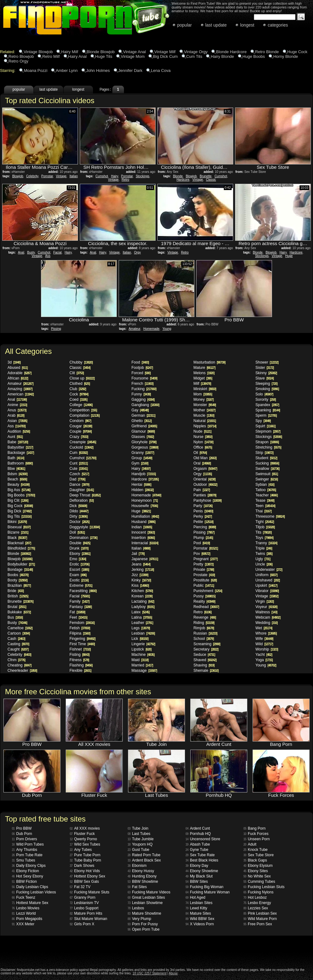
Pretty (203, 564)
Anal (21, 252)
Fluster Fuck (82, 834)
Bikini (17, 522)
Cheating (19, 665)
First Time (82, 644)
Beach (17, 479)
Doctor (79, 522)
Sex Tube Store (259, 855)
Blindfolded (21, 548)
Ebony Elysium (258, 866)
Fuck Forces (256, 834)
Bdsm (17, 474)
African (18, 378)
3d (14, 362)
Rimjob (204, 628)
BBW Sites (197, 882)
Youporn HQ (140, 844)
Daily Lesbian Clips (30, 887)
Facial (57, 252)
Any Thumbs (25, 850)
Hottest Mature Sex (30, 903)
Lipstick (141, 649)
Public (204, 585)
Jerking (143, 570)
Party (203, 506)
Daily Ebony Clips (29, 866)
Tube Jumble (141, 839)
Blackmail (19, 543)
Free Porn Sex (258, 924)
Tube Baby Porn (85, 860)
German (143, 415)
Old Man (205, 458)
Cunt (79, 463)
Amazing (20, 389)
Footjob (142, 368)
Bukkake (19, 612)
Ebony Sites (256, 871)
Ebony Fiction (26, 871)
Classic (211, 180)
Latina (142, 617)
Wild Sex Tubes (85, 844)
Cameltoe (20, 628)
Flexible (80, 671)
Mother (204, 410)
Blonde (178, 176)
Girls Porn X (82, 924)
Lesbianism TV (84, 903)
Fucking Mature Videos (149, 892)
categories (278, 25)
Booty (17, 580)
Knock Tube (256, 850)
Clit (77, 373)
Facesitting (83, 591)
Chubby (81, 362)
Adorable (19, 373)
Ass (48, 256)
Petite (203, 522)
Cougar (81, 426)
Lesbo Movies (26, 908)
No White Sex (257, 876)
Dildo (79, 511)
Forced (141, 373)
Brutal (17, 607)
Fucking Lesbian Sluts (264, 887)
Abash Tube (198, 844)
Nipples (205, 426)
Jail (138, 554)
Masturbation (209, 362)
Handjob (144, 474)
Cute (79, 469)
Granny (143, 453)
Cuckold (81, 447)
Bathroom (20, 463)
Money (203, 400)
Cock (79, 394)
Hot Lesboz (255, 897)
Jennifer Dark (130, 70)
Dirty (78, 516)
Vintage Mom (133, 56)
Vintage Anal (134, 52)
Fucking (144, 389)
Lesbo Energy (257, 903)
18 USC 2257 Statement (149, 973)
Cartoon (19, 633)
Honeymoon (145, 500)
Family (79, 601)
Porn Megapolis (27, 919)
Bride (15, 591)
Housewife (145, 506)
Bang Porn (255, 828)
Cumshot (102, 176)
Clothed (80, 384)
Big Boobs (21, 495)
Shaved (205, 660)
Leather (142, 623)
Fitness (79, 660)
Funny (141, 394)
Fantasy (81, 607)
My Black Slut (199, 876)
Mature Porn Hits (86, 913)
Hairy (115, 176)
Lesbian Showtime (145, 903)
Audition (19, 431)
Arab (16, 415)
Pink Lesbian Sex (260, 913)
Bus (15, 617)
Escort (79, 570)
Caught (18, 649)
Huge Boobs (254, 56)
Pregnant (205, 559)
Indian (142, 527)
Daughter (82, 490)
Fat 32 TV (80, 887)
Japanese (145, 559)
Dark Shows (82, 866)
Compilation (85, 415)
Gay (140, 410)
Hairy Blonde (222, 56)
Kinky (141, 580)
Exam (78, 575)
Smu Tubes (24, 860)
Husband (143, 522)
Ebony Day (197, 866)
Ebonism (137, 866)
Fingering (82, 639)
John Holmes (98, 70)
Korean (142, 596)
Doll (77, 532)
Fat (77, 612)
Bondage (20, 570)
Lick (140, 639)
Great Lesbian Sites (146, 897)
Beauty (18, 485)
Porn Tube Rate (27, 855)
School (204, 639)
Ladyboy (143, 607)
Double (80, 543)
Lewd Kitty (196, 908)
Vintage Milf (165, 52)
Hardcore (183, 180)
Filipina (80, 633)
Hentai (141, 485)
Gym (140, 463)
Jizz (140, 575)
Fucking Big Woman (205, 887)
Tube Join (138, 828)
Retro (125, 180)
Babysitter (20, 447)
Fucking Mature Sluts (90, 892)
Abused (18, 368)
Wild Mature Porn (260, 919)
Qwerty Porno (83, 839)
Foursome (144, 378)
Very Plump (139, 919)
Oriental (204, 479)
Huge (289, 256)
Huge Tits (104, 56)
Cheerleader (22, 671)
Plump (203, 538)
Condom (80, 421)
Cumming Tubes (259, 882)
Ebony (80, 554)
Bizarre (18, 532)
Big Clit (18, 500)
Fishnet (80, 649)
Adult (250, 844)
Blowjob (18, 176)
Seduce (204, 655)
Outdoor (205, 485)
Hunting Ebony (142, 876)
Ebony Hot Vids (85, 871)
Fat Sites (137, 887)
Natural (205, 421)
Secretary (206, 649)
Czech (79, 474)
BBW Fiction (24, 882)
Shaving (204, 665)
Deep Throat (85, 495)
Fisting (79, 655)
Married (142, 665)
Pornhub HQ (198, 834)
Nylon (203, 442)
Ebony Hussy (141, 871)
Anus (17, 410)
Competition (83, 410)
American (21, 394)
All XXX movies (85, 828)
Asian (17, 421)
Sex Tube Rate (200, 855)
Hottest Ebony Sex (88, 876)
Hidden (143, 490)
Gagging (143, 400)
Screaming (207, 644)
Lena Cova (161, 70)
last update (216, 25)
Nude (202, 431)
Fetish (80, 628)
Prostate (204, 575)
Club (78, 389)
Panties (205, 495)
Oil (200, 453)
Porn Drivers (25, 839)
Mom (203, 394)
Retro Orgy (18, 61)
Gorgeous (145, 447)
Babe (18, 442)
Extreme (81, 585)
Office (203, 447)
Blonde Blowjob (101, 52)
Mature (204, 368)
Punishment (208, 591)
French (142, 384)
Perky (203, 516)
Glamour (143, 431)
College (81, 405)
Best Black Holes (202, 860)
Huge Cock (297, 52)
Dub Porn (22, 834)
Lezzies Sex (256, 908)
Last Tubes (139, 834)
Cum (79, 453)
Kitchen (142, 591)
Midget (203, 378)
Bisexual (19, 527)
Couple (81, 431)
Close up (82, 378)
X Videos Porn (200, 924)
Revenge (205, 617)
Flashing (81, 665)
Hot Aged (196, 897)
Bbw (16, 469)
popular (185, 25)
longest (247, 25)
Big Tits (20, 516)
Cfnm (16, 660)
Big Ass (19, 490)
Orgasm (205, 469)
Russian (205, 633)
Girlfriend (144, 426)
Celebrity (32, 176)
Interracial (145, 543)
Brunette (206, 176)
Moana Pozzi (36, 70)
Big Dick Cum (165, 56)
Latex (140, 612)
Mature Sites (198, 913)
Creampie (83, 442)
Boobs (18, 575)
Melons (204, 373)
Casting (18, 644)
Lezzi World (24, 913)
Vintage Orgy (196, 52)
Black (17, 538)
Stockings (143, 176)
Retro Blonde (267, 52)
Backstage (21, 453)
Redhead (206, 607)
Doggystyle (85, 527)
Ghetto (141, 421)
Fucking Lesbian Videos (34, 892)
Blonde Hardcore (231, 52)
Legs (141, 628)
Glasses (143, 437)
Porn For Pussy (143, 924)
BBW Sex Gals (84, 882)
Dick (78, 506)
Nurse (203, 437)
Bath (16, 458)
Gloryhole (144, 442)
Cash (16, 639)
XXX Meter (23, 924)
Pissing (56, 329)
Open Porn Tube (144, 929)
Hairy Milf (69, 52)
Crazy (79, 437)
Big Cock (20, 506)
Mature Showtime (145, 913)
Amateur (134, 329)
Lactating (143, 601)
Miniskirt (205, 389)
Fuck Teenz (24, 897)
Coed (78, 400)
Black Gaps (255, 860)
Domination (83, 538)
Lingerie (143, 644)
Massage (144, 671)
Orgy (137, 252)
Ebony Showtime (202, 871)
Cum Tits (194, 56)
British (18, 596)
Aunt (15, 437)
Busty (31, 252)
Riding (204, 623)
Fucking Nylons (259, 892)
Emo (78, 559)
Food (140, 362)
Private (204, 570)
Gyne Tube (197, 850)
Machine (143, 655)
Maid (140, 660)
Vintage (61, 176)
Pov (202, 554)
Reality (204, 601)
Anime (17, 405)
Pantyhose (207, 500)
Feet (78, 617)
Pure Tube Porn (85, 855)
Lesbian (143, 633)
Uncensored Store (203, 839)
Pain (202, 490)
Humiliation (145, 516)
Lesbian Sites (199, 903)
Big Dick (20, 511)
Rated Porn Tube (144, 855)
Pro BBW (22, 828)
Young (167, 329)
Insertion (143, 538)
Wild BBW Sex (200, 919)
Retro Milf (51, 56)
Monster (205, 405)
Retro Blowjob (21, 56)
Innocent (143, 532)
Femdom (82, 623)
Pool (202, 543)
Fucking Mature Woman (208, 892)
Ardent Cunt (198, 828)
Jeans (141, 564)
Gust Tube (139, 850)
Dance (79, 485)
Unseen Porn (257, 839)
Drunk (79, 548)
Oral (202, 463)
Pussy (204, 596)
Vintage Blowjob (38, 52)
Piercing (205, 527)
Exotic (79, 580)
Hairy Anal (77, 56)
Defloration (82, 500)
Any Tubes (81, 850)
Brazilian (19, 585)
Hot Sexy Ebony (28, 876)
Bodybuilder (21, 564)
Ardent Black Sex (144, 860)
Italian (74, 176)
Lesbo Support (84, 908)
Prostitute (205, 580)
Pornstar (47, 176)
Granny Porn (83, 897)
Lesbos (136, 908)
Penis (203, 511)
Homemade (151, 329)
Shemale (206, 671)
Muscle (204, 415)
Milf (202, 384)
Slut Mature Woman (89, 919)
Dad (77, 479)
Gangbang (145, 405)
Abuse (173, 973)
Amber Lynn (67, 70)
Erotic (79, 564)
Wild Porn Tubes (28, 844)
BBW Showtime (143, 882)
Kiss (140, 585)
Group (142, 458)
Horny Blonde (286, 56)
